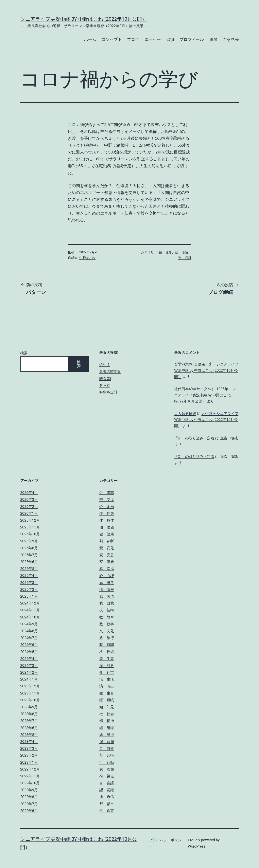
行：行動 (107, 762)
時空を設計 (108, 392)
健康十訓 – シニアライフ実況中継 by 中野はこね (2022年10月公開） (206, 370)
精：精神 (107, 721)
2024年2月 (29, 672)
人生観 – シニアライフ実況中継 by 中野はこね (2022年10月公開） (206, 420)
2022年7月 (29, 804)
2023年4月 (29, 742)
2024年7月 (29, 638)
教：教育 (107, 617)
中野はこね (87, 258)
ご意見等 (231, 39)
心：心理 (107, 575)
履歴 (213, 39)
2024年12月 (30, 603)
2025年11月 (30, 527)
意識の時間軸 (110, 371)
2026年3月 (29, 499)
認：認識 (107, 790)
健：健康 (107, 534)
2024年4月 (29, 659)
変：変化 (107, 548)
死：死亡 (107, 672)
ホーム (90, 39)
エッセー (153, 39)
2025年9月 (29, 541)
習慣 (170, 39)
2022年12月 (30, 769)
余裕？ (105, 365)
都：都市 (107, 804)
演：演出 (107, 686)
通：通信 (107, 797)
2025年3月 (29, 583)
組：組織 (107, 728)
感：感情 (107, 596)
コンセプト (112, 39)
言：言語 (107, 783)
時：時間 (107, 645)
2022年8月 (29, 797)
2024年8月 (29, 631)
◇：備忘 (107, 493)
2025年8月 (29, 548)
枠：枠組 (107, 652)
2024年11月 (30, 610)
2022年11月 (30, 776)
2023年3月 (29, 748)
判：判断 (185, 258)
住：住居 (165, 252)
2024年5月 (29, 652)
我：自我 (107, 603)
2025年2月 (29, 589)
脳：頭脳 (107, 742)
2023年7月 (29, 721)
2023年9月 (29, 707)
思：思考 (107, 583)
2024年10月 (30, 617)
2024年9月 (29, 624)
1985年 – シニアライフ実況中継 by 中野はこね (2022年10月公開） (205, 395)
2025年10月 (30, 534)
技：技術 (107, 610)
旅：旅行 (107, 638)
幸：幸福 (107, 569)
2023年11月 (30, 693)
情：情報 (107, 589)
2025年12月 (30, 520)
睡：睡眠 (107, 700)
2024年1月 (29, 679)
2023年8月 (29, 714)
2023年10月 (30, 700)
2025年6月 (29, 562)
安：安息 (107, 555)
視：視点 (107, 776)
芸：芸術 (107, 755)
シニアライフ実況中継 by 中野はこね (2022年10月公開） (83, 19)
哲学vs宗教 (183, 364)
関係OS (105, 378)
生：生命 (107, 693)
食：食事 (107, 811)
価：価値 (182, 252)
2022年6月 (29, 811)
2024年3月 (29, 665)
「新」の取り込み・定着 (194, 438)
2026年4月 (29, 493)
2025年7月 (29, 555)
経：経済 (107, 735)
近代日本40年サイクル (193, 389)
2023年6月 (29, 728)
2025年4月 (29, 575)
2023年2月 (29, 755)
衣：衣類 (107, 769)
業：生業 (107, 659)
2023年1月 (29, 762)
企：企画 (107, 507)
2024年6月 (29, 645)
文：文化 (107, 631)
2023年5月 (29, 735)
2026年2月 (29, 507)
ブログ (133, 39)
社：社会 (107, 714)
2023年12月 (30, 686)
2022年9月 (29, 790)
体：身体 (107, 520)
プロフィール (192, 39)
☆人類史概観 (185, 413)
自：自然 (107, 748)
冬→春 (105, 385)
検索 (24, 353)
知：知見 (107, 707)
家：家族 (107, 562)
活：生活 (107, 679)
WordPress (197, 846)
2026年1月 (29, 513)
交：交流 (107, 499)
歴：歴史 (107, 665)
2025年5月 (29, 569)
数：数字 (107, 624)
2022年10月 (30, 783)
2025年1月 (29, 596)
